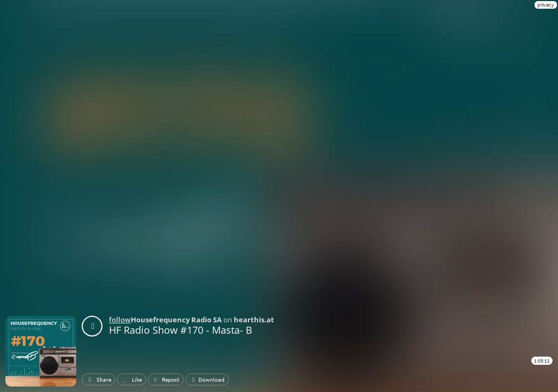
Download (207, 379)
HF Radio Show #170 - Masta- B (181, 330)
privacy (546, 5)
